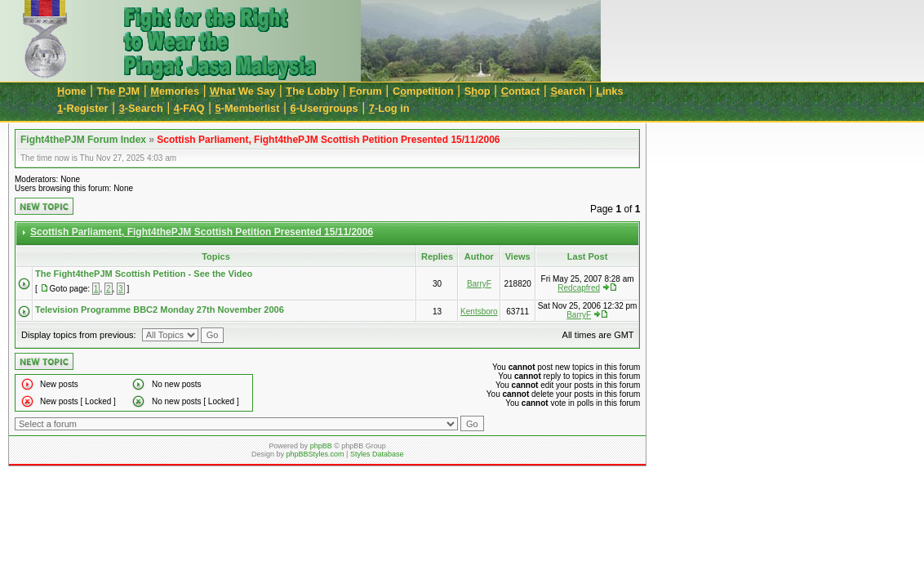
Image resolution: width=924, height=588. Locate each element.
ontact (521, 91)
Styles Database (377, 454)
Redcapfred (579, 288)
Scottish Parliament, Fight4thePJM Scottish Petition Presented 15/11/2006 (328, 140)
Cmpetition (423, 91)
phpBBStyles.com (315, 454)
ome (72, 91)
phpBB (321, 446)
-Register (83, 108)
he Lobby (312, 91)
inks (609, 91)
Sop (478, 91)
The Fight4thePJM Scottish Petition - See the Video (144, 274)
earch (568, 91)
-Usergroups (324, 108)
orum (366, 91)
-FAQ (189, 108)
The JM (119, 91)
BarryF (479, 284)
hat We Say (242, 91)
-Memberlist (248, 108)
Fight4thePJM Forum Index (83, 140)
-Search (141, 108)
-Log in (389, 108)
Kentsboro (479, 312)
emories (175, 91)
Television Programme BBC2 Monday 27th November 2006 (160, 310)
